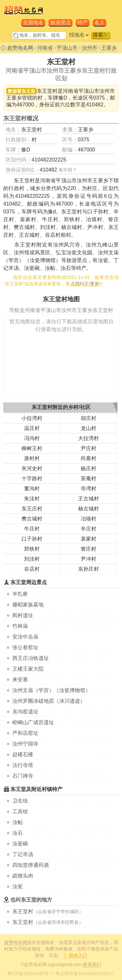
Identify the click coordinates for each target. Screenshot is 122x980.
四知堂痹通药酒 (31, 865)
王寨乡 (109, 48)
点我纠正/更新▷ (87, 284)
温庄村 (32, 428)
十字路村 (32, 478)
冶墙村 (88, 519)
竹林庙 (20, 626)
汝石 (18, 833)
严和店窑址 (25, 733)
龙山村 (88, 428)
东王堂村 (23, 911)
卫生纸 (20, 801)
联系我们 (92, 964)
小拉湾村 (32, 418)
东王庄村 (32, 509)
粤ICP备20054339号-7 (30, 974)
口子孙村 (32, 539)
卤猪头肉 (23, 876)
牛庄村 (32, 529)
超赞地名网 (20, 48)
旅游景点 (61, 23)
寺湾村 (88, 489)
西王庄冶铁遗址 (31, 658)
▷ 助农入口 (75, 955)
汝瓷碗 (20, 844)
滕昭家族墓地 (28, 605)
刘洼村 (32, 559)
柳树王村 (32, 448)
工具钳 (20, 812)
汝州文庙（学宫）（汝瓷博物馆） (51, 690)
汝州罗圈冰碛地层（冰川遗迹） (49, 701)
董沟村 (32, 489)
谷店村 (32, 569)
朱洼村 (32, 499)
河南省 (45, 48)
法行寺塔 (23, 765)
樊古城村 (32, 519)
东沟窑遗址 (25, 712)
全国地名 (33, 23)
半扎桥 (20, 594)
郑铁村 (32, 549)
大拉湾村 (88, 438)
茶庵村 (88, 478)
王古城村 (88, 499)
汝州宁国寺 (25, 744)
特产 (83, 23)
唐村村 (32, 458)
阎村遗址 (23, 615)
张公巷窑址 (25, 647)
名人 (100, 23)
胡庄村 (88, 418)
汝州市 (89, 48)
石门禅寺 (23, 776)
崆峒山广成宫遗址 (33, 722)
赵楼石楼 (23, 754)
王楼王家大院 (28, 669)
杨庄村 (88, 468)
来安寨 (20, 680)
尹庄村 (88, 448)
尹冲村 (88, 559)
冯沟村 (32, 438)
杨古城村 (88, 509)
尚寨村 (88, 458)
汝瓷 (18, 886)
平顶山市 (67, 48)
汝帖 (18, 822)
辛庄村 (88, 529)
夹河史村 (32, 468)
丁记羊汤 (23, 854)
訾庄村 (88, 549)
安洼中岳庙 (25, 637)
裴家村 (88, 539)
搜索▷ (101, 35)
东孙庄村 (88, 569)
